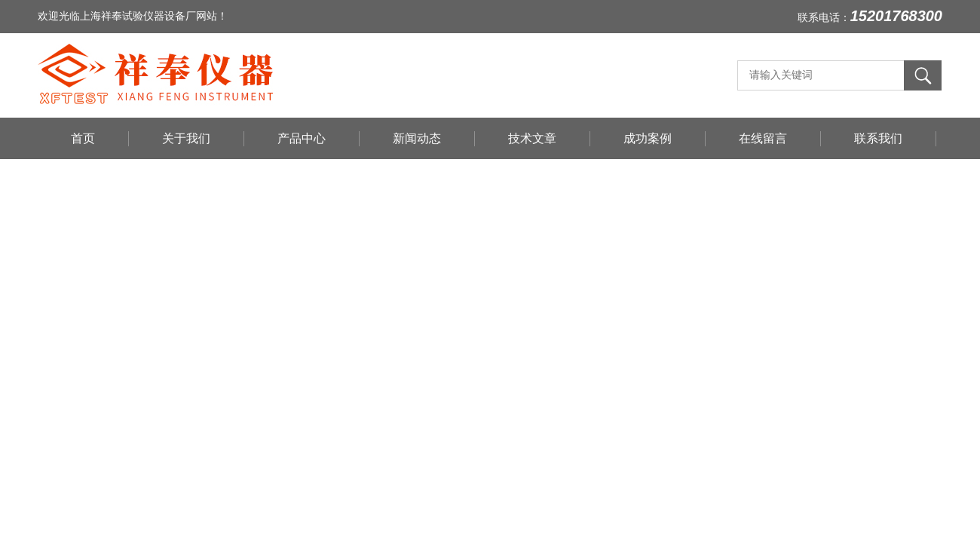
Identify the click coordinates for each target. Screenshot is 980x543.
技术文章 (532, 138)
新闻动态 (417, 138)
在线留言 (763, 138)
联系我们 (878, 138)
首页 (83, 138)
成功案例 (648, 138)
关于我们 (186, 138)
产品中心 (302, 138)
